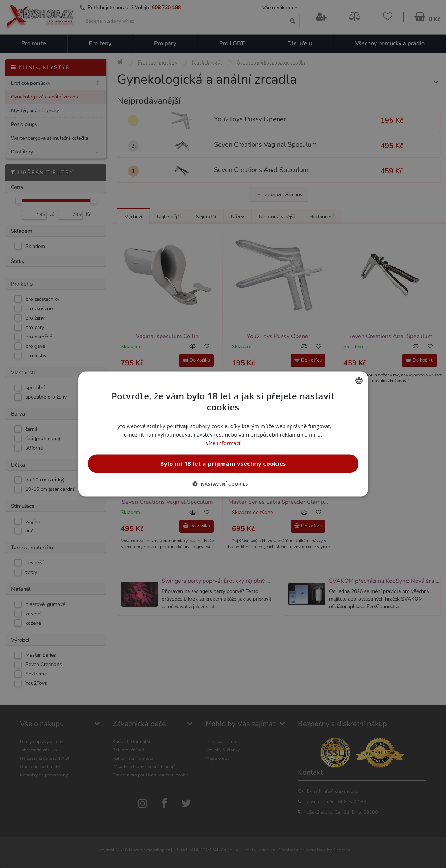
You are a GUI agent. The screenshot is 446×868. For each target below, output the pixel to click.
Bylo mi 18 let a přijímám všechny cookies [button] (223, 463)
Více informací (223, 443)
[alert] (223, 434)
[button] (223, 484)
